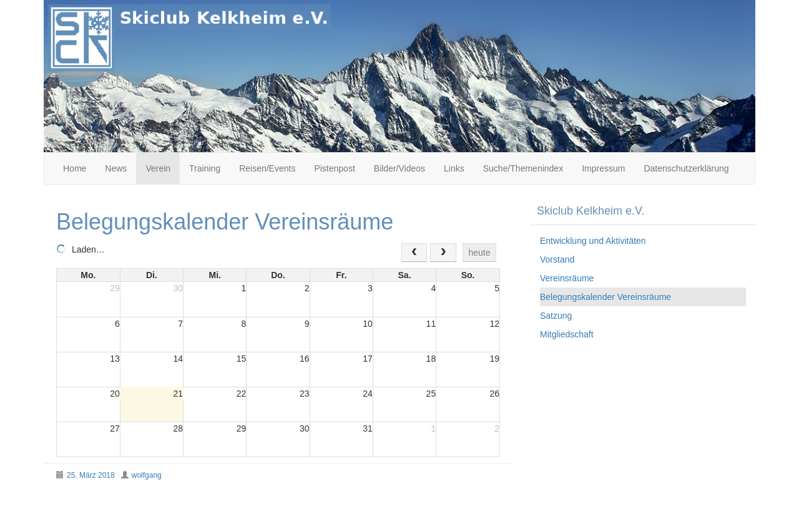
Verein (158, 168)
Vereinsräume (567, 278)
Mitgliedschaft (567, 334)
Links (454, 168)
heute (479, 253)
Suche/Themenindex (523, 168)
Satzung (556, 316)
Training (205, 168)
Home (75, 168)
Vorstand (557, 259)
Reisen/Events (267, 168)
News (116, 168)
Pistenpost (334, 168)
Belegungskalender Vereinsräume (605, 297)
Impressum (603, 168)
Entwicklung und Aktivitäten (593, 241)
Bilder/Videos (399, 168)
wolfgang (147, 475)
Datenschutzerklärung (686, 168)
